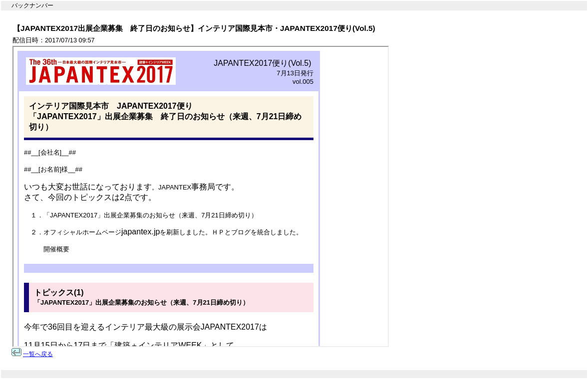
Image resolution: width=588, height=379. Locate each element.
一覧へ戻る (38, 354)
